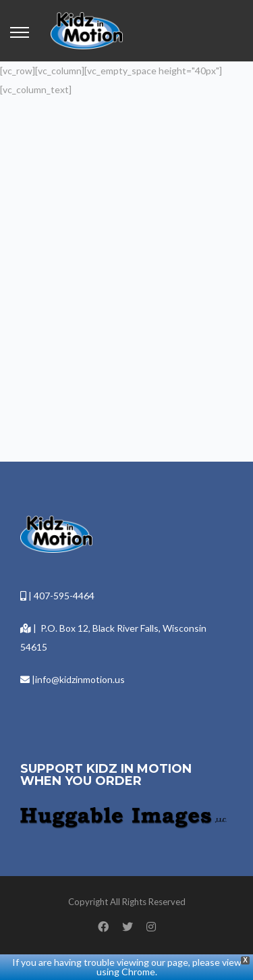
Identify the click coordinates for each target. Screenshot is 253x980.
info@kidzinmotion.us (80, 679)
